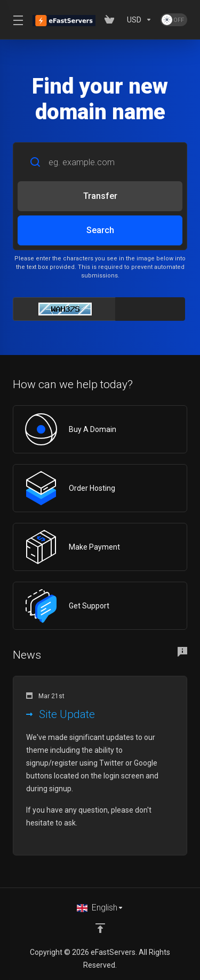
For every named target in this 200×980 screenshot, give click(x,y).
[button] (100, 766)
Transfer (100, 196)
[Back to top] (100, 928)
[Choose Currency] (139, 20)
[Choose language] (100, 908)
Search (100, 230)
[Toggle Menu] (16, 20)
